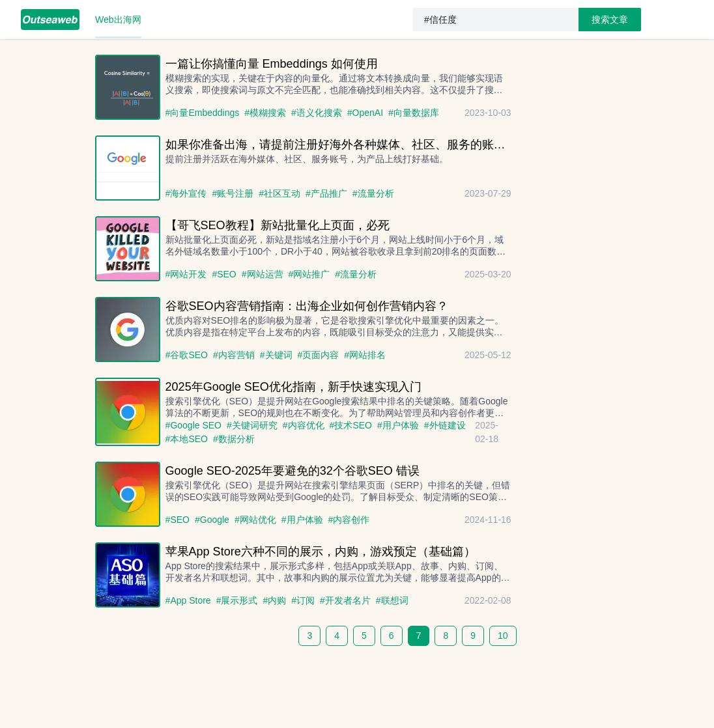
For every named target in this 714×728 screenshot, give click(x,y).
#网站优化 (255, 520)
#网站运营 (263, 274)
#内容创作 (349, 520)
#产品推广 (326, 193)
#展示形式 (237, 600)
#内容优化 (304, 425)
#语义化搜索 (317, 113)
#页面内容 (319, 355)
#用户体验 (398, 425)
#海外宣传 (186, 193)
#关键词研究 (252, 425)
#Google (212, 520)
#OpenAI (365, 113)
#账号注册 (233, 193)
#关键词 (276, 355)
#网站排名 (365, 355)
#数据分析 (234, 439)
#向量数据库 (414, 113)
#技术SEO (351, 425)
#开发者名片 (345, 600)
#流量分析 (373, 193)
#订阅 (303, 600)
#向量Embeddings (203, 113)
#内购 (274, 600)
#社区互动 (279, 193)
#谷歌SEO (187, 355)
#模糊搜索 (265, 113)
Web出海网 (118, 20)
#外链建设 (445, 425)
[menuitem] (50, 20)
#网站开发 (186, 274)
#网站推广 (309, 274)
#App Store (188, 600)
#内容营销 (234, 355)
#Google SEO (193, 425)
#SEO (224, 274)
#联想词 (392, 600)
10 (503, 636)
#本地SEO (187, 439)
